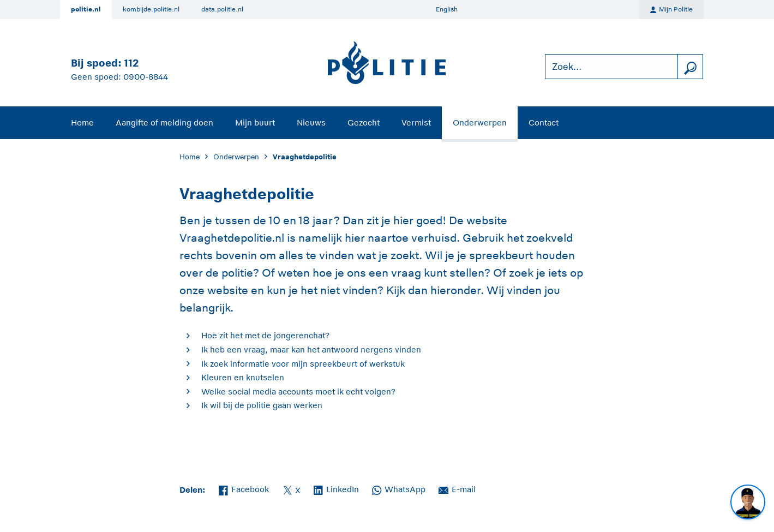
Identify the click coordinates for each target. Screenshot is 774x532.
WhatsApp (399, 488)
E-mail (457, 488)
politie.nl (86, 9)
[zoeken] (690, 67)
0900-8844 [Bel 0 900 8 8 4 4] (146, 77)
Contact (544, 122)
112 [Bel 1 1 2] (131, 63)
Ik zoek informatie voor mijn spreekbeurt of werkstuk (303, 364)
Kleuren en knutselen (243, 377)
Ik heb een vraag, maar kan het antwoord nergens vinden (311, 349)
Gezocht (364, 122)
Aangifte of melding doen (164, 122)
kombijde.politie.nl (151, 9)
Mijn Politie (671, 10)
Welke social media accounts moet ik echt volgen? (298, 391)
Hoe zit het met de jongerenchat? (265, 335)
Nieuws (311, 122)
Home (82, 122)
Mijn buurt (255, 122)
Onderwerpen (480, 122)
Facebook (244, 488)
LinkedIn (336, 488)
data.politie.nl (222, 9)
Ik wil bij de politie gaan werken (262, 405)
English (447, 9)
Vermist (416, 122)
